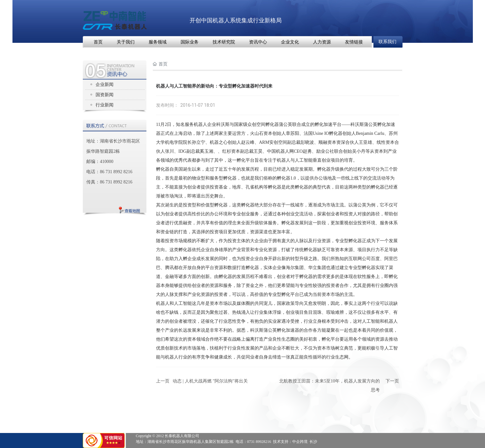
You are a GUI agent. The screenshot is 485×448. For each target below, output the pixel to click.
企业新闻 (105, 85)
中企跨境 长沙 (305, 442)
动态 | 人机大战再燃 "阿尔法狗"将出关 (210, 381)
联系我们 (387, 42)
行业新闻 (105, 105)
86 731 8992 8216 (116, 172)
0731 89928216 (259, 442)
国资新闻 (105, 95)
